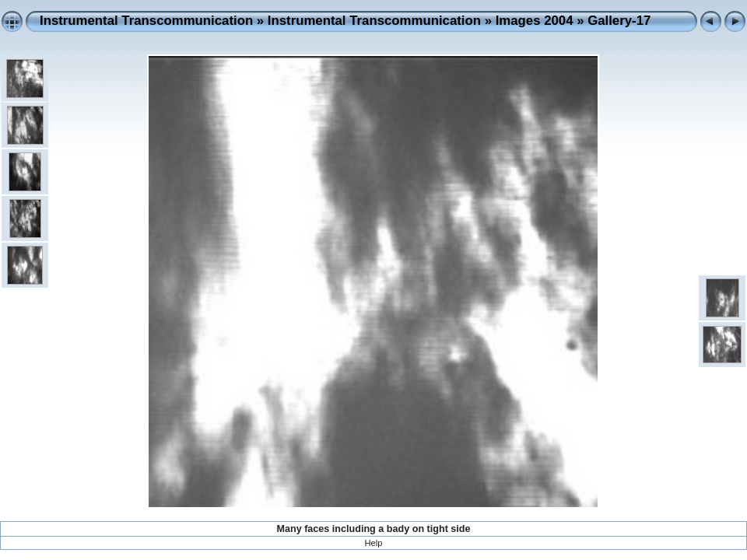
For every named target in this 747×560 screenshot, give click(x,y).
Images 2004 (535, 21)
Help (373, 543)
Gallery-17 (619, 21)
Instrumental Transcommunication (146, 21)
